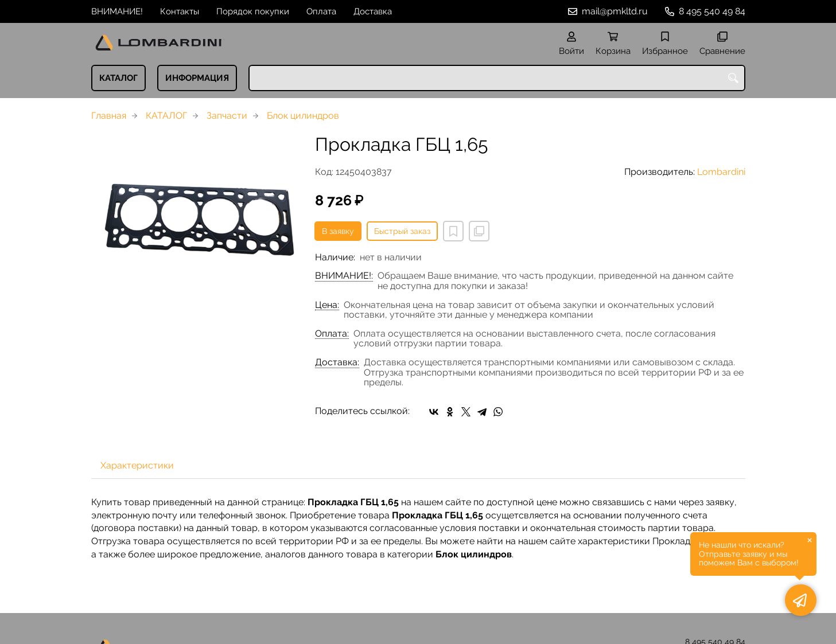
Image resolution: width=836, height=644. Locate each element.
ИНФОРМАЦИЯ (197, 78)
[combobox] (497, 78)
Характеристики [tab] (137, 465)
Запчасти (227, 116)
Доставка (373, 11)
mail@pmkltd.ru (615, 11)
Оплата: (332, 334)
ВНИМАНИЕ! (117, 11)
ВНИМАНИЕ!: (344, 276)
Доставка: (337, 362)
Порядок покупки (253, 11)
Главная (109, 116)
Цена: (327, 305)
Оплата (321, 11)
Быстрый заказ (402, 231)
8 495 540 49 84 (712, 11)
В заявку (338, 231)
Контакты (180, 11)
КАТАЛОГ (118, 78)
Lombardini (721, 172)
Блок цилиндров (303, 116)
